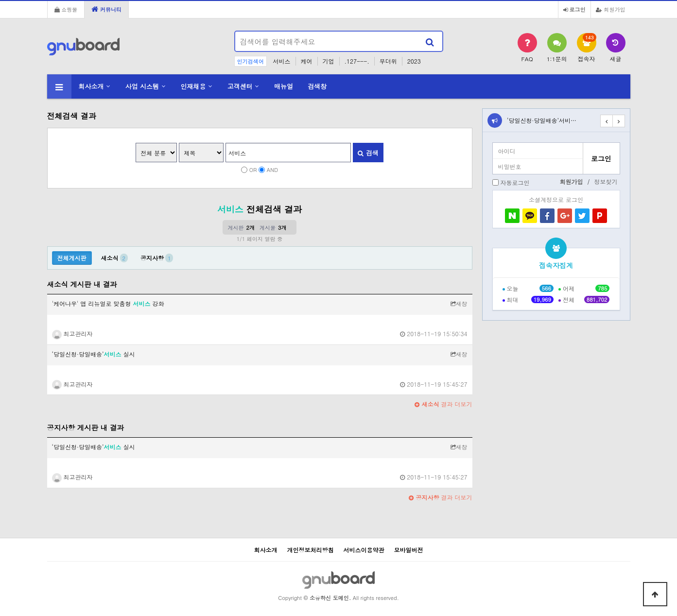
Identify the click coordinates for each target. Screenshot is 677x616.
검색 (368, 153)
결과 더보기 (443, 404)
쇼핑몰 (66, 9)
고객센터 (240, 86)
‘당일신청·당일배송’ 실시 (94, 354)
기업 (329, 61)
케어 (307, 61)
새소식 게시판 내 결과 (82, 284)
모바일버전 (409, 550)
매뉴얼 (284, 86)
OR (253, 170)
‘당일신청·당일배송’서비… (542, 120)
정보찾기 (606, 181)
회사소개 (91, 86)
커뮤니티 (106, 9)
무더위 (388, 61)
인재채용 (193, 86)
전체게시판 (72, 258)
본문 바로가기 (0, 0)
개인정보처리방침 (310, 550)
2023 (414, 61)
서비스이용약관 (364, 550)
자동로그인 (515, 182)
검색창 (317, 86)
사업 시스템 (142, 86)
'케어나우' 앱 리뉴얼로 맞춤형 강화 (108, 303)
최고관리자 (72, 334)
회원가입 (611, 9)
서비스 (282, 61)
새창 (459, 303)
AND (272, 170)
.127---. (357, 61)
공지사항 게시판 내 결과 (86, 428)
